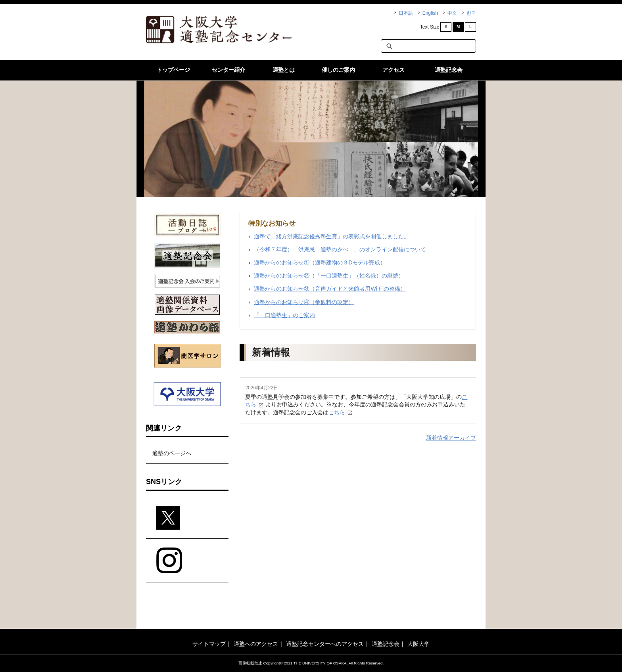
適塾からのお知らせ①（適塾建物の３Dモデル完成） (320, 262)
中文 (452, 13)
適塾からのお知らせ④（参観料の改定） (304, 302)
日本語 (406, 13)
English (430, 13)
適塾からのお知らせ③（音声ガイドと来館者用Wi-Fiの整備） (330, 289)
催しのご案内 (338, 70)
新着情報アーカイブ (451, 438)
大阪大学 (419, 644)
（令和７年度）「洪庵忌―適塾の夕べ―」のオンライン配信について (340, 249)
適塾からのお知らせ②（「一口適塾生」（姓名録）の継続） (329, 276)
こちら (337, 412)
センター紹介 (228, 70)
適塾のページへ (172, 453)
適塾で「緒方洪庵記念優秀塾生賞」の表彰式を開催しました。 (332, 236)
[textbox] (428, 46)
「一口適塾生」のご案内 (284, 315)
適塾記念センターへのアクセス (325, 644)
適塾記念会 (449, 70)
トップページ (173, 70)
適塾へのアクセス (256, 644)
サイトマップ (209, 644)
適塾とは (284, 70)
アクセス (394, 70)
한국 (471, 13)
